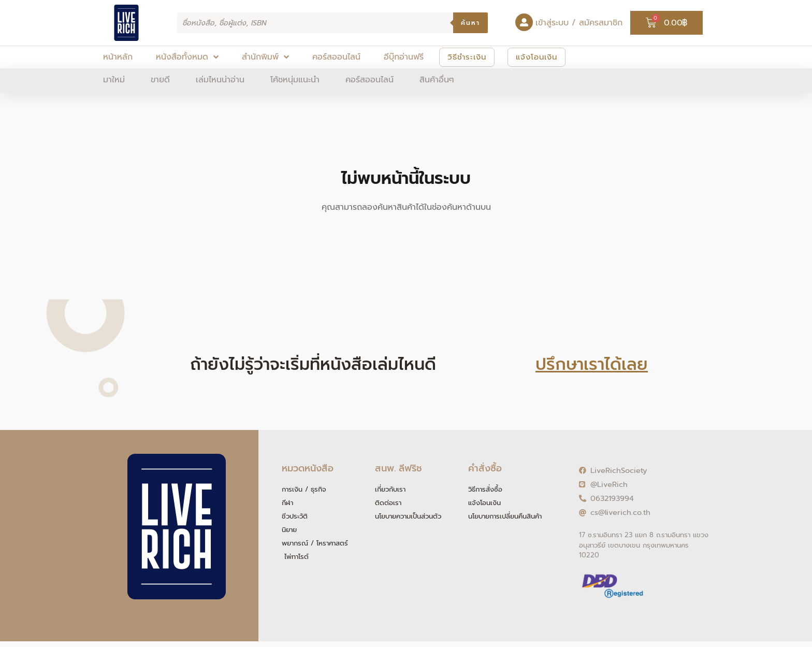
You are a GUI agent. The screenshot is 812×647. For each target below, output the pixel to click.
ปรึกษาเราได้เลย (592, 364)
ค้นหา (470, 23)
